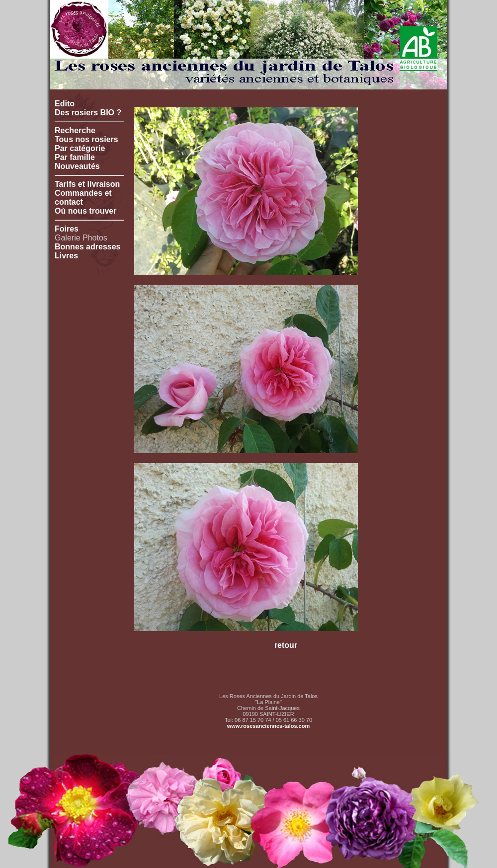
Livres (66, 256)
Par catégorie (80, 148)
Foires (67, 229)
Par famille (75, 157)
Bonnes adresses (88, 247)
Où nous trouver (85, 211)
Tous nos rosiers (86, 139)
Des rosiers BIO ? (88, 113)
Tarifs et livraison (87, 184)
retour (286, 645)
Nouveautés (77, 166)
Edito (65, 104)
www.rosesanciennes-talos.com (268, 726)
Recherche (75, 130)
